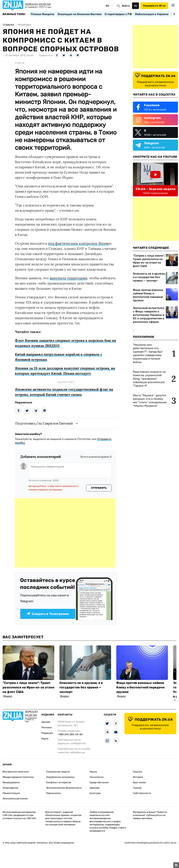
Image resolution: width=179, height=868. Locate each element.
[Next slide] (174, 14)
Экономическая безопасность (64, 788)
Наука (93, 772)
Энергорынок (10, 788)
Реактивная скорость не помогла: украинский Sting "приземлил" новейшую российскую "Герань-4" (149, 379)
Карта (45, 739)
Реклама (47, 727)
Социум (137, 772)
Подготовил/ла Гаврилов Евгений (44, 423)
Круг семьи (139, 782)
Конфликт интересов (59, 782)
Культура (95, 793)
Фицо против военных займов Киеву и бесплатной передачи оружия (148, 295)
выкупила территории (69, 278)
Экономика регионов (15, 799)
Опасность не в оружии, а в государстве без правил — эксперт (149, 277)
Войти (126, 6)
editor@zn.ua (77, 752)
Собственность (142, 793)
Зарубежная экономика (60, 777)
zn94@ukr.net (78, 743)
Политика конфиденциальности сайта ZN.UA (150, 843)
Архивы (46, 722)
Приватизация (11, 793)
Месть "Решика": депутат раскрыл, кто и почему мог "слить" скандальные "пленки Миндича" (150, 401)
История (138, 777)
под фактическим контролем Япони (78, 243)
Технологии (97, 777)
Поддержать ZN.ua (154, 6)
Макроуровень (11, 782)
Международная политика (18, 777)
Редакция (47, 733)
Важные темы (14, 14)
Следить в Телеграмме (48, 614)
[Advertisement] (65, 533)
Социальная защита (58, 772)
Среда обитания (99, 782)
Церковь (95, 788)
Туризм (137, 788)
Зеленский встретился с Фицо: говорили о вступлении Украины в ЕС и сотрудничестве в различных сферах (149, 315)
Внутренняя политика (16, 772)
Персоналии (53, 793)
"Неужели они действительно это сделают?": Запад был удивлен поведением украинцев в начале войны (148, 353)
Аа (136, 6)
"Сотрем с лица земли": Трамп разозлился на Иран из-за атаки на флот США (149, 261)
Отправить (99, 488)
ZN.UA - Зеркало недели (155, 189)
